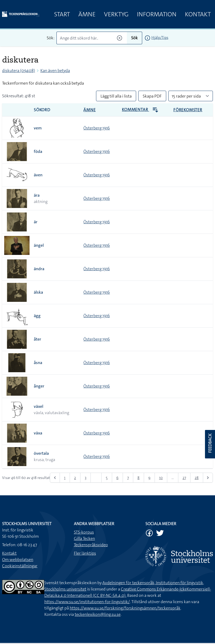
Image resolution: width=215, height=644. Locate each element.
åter (37, 339)
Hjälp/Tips (160, 37)
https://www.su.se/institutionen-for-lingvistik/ (87, 602)
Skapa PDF (152, 96)
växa (38, 433)
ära (37, 195)
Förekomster (188, 110)
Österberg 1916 (97, 128)
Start (62, 14)
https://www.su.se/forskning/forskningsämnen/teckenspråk (125, 608)
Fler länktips (85, 553)
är (36, 222)
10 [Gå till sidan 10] (161, 478)
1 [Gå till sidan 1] (65, 478)
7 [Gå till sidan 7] (128, 478)
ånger (39, 386)
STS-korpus (84, 532)
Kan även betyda (55, 71)
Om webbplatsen (18, 560)
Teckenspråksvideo (91, 545)
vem (38, 128)
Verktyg (116, 14)
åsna (38, 363)
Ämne (87, 14)
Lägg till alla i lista (116, 96)
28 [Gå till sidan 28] (197, 478)
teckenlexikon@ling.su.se (98, 614)
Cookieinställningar (20, 566)
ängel (39, 245)
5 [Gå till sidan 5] (107, 478)
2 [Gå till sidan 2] (75, 478)
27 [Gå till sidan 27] (184, 478)
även (38, 175)
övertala (41, 453)
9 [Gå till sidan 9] (149, 478)
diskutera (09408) (19, 71)
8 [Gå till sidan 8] (138, 478)
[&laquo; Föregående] (55, 478)
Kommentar (140, 110)
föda (38, 151)
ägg (37, 316)
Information (157, 14)
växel (39, 406)
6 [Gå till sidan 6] (117, 478)
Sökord (42, 110)
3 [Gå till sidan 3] (85, 478)
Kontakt (198, 14)
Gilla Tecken (84, 538)
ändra (39, 269)
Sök (134, 38)
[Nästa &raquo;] (208, 478)
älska (38, 292)
